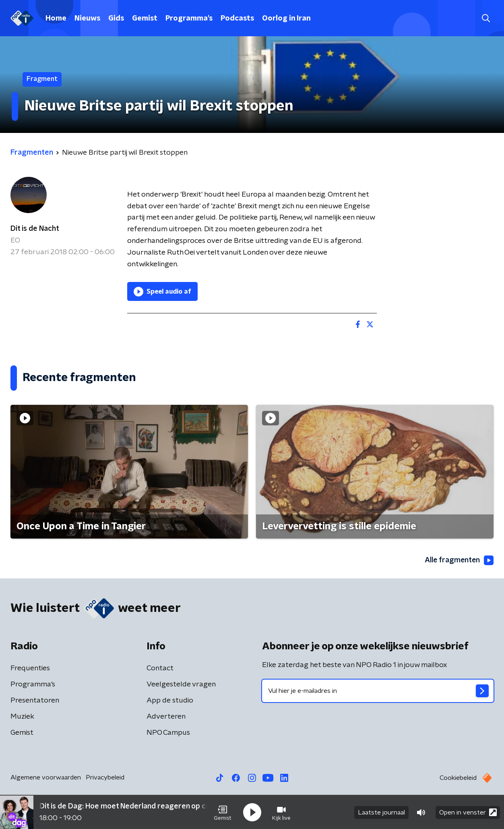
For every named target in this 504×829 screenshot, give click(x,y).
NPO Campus (168, 733)
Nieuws (87, 19)
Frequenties (30, 669)
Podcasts (237, 19)
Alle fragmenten (459, 560)
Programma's (189, 19)
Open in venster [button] (468, 812)
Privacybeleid (105, 778)
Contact (160, 669)
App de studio (170, 701)
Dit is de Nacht (35, 229)
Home (56, 19)
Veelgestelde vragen (181, 685)
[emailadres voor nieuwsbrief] (378, 691)
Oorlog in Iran (286, 19)
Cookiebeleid (458, 778)
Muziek (22, 717)
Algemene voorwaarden (46, 778)
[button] (223, 812)
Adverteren (166, 717)
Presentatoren (35, 701)
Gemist (145, 19)
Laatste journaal (381, 812)
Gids (116, 19)
